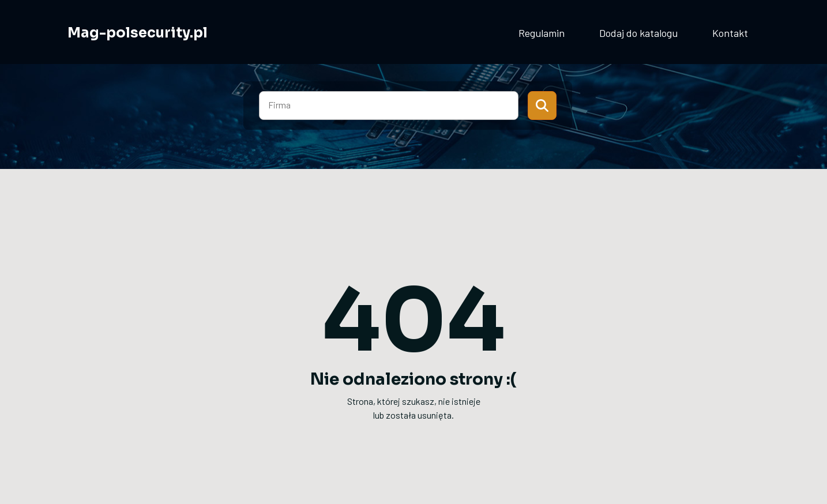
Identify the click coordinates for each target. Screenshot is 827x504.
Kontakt (730, 33)
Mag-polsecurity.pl (138, 33)
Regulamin (542, 33)
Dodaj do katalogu (638, 33)
